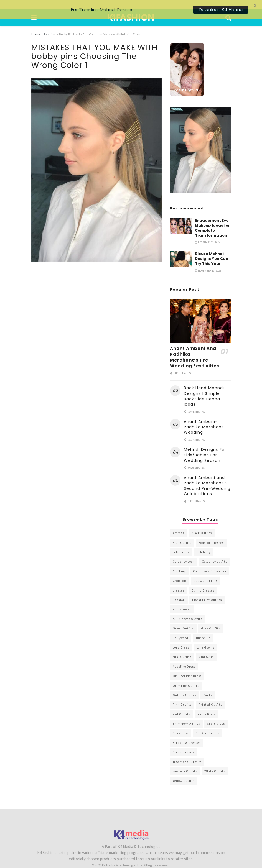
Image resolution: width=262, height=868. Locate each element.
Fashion (49, 25)
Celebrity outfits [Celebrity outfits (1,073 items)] (214, 552)
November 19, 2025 (208, 261)
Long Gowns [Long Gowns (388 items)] (205, 638)
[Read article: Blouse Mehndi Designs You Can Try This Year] (181, 250)
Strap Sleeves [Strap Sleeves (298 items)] (183, 743)
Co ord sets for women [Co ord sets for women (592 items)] (210, 562)
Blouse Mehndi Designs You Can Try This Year (212, 249)
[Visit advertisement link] (200, 140)
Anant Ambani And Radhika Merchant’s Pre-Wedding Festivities (195, 348)
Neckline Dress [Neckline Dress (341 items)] (184, 657)
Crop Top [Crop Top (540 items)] (180, 572)
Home (36, 25)
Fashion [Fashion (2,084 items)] (179, 591)
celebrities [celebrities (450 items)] (181, 543)
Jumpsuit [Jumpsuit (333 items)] (203, 629)
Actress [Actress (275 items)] (178, 524)
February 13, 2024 (208, 233)
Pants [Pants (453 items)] (208, 686)
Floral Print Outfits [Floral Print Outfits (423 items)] (207, 591)
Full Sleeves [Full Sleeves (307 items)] (182, 600)
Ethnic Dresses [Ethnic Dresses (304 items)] (203, 581)
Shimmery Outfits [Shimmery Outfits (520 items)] (186, 715)
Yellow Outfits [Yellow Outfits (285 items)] (184, 772)
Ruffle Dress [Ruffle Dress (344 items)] (207, 705)
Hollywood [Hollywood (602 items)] (180, 629)
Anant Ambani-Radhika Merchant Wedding (204, 418)
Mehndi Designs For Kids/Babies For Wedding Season (205, 446)
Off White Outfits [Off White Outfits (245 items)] (186, 676)
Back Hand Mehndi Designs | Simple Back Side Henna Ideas (204, 387)
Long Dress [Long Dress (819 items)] (181, 638)
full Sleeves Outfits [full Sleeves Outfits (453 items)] (187, 610)
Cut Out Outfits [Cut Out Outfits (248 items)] (206, 572)
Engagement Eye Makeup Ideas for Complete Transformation (212, 219)
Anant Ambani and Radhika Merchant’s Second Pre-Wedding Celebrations (207, 476)
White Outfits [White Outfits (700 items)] (215, 762)
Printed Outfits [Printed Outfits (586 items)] (210, 695)
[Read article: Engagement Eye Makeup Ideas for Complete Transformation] (181, 217)
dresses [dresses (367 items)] (179, 581)
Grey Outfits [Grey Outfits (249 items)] (211, 619)
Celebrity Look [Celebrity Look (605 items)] (184, 552)
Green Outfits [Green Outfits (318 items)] (183, 619)
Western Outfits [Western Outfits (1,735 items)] (185, 762)
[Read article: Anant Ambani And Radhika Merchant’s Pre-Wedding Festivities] (200, 312)
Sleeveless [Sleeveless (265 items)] (181, 724)
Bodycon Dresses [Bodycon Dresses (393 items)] (211, 533)
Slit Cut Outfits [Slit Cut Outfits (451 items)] (208, 724)
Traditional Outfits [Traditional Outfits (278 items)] (187, 752)
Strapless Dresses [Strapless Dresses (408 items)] (187, 733)
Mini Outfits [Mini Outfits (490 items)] (182, 648)
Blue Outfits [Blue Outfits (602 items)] (182, 533)
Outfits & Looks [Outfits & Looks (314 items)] (184, 686)
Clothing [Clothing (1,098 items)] (179, 562)
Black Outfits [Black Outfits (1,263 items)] (202, 524)
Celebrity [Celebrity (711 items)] (203, 543)
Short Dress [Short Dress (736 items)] (216, 715)
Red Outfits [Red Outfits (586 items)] (181, 705)
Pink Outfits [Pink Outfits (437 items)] (182, 695)
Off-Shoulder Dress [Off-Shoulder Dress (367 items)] (187, 667)
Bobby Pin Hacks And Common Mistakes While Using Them (100, 25)
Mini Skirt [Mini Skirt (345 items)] (206, 648)
